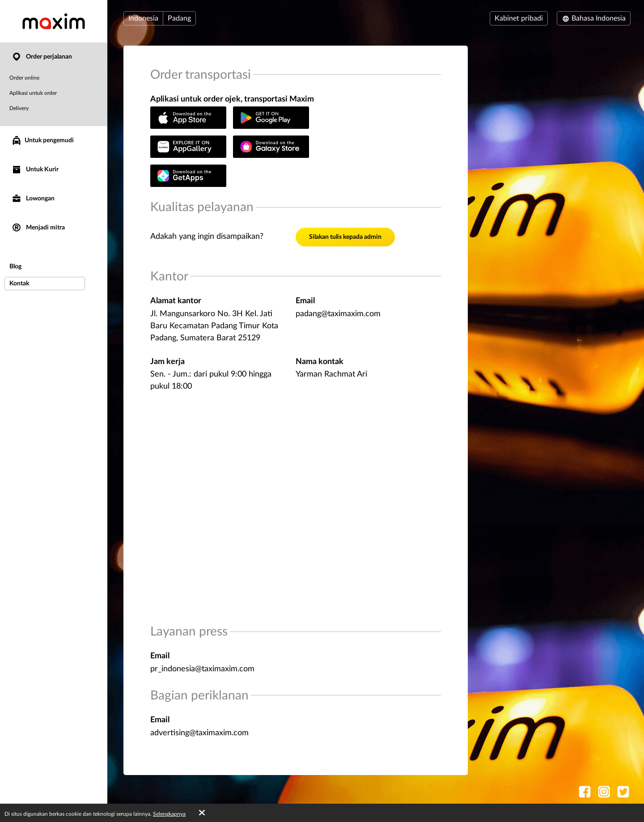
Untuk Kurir (35, 170)
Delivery (19, 108)
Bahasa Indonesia (594, 18)
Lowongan (33, 199)
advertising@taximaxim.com (199, 733)
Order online (24, 78)
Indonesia (143, 18)
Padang (179, 18)
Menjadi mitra (38, 228)
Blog (15, 267)
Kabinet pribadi (519, 18)
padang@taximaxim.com (338, 314)
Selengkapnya (169, 814)
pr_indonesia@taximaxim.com (202, 669)
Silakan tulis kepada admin (345, 237)
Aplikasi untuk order (33, 93)
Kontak (19, 284)
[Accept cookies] (202, 813)
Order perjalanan (42, 57)
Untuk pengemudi (42, 140)
